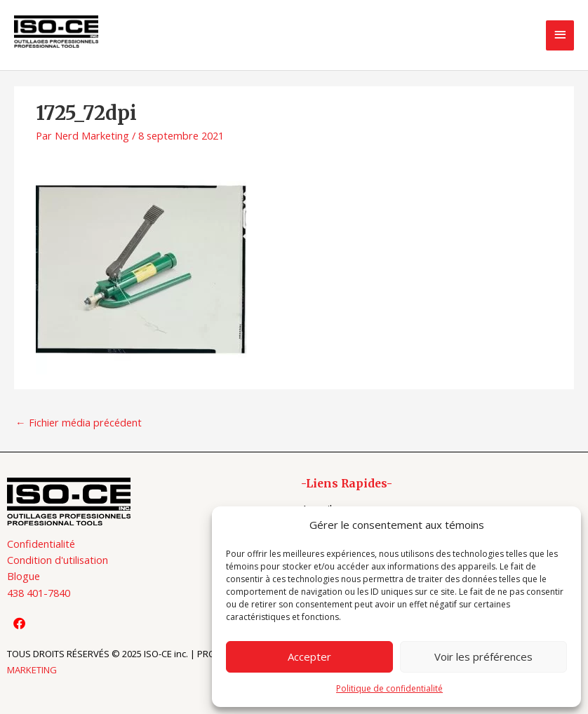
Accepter (309, 656)
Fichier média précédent (79, 422)
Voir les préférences (483, 656)
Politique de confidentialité (389, 688)
